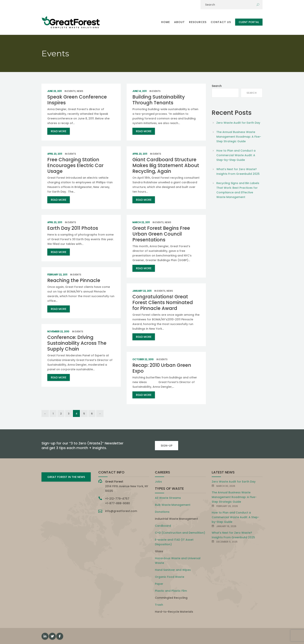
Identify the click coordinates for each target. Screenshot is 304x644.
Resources (198, 22)
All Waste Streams (168, 498)
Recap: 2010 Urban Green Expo (162, 368)
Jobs (158, 482)
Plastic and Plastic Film (171, 591)
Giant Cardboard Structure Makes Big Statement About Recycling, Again (166, 165)
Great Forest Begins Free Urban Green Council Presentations (161, 234)
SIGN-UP (167, 446)
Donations (162, 512)
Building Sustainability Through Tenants (159, 100)
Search (217, 86)
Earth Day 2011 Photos (73, 228)
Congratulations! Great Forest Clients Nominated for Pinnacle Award (163, 302)
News (80, 91)
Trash (159, 605)
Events (71, 91)
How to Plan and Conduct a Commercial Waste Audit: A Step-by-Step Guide (236, 155)
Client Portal (249, 22)
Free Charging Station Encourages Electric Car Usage (75, 165)
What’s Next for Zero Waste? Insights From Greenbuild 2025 (238, 172)
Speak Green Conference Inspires (77, 100)
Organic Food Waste (170, 577)
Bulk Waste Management (173, 505)
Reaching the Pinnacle (74, 280)
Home (165, 22)
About (179, 22)
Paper (159, 584)
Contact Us (221, 22)
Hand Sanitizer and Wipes (173, 570)
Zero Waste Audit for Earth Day (238, 123)
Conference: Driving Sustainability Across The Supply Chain (77, 343)
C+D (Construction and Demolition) (180, 533)
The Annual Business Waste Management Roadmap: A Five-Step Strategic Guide (239, 137)
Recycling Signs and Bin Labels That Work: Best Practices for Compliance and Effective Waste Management (238, 190)
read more (59, 131)
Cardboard (163, 526)
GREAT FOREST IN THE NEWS (66, 477)
